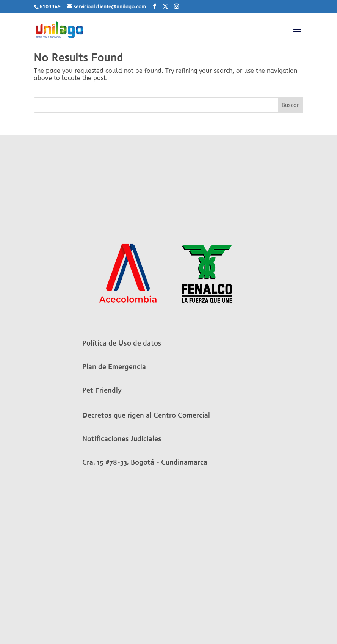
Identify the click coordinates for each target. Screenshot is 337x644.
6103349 (50, 7)
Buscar (290, 105)
